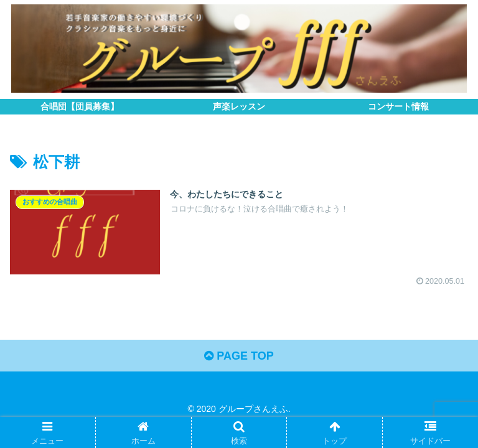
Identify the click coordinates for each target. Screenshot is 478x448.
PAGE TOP (239, 356)
